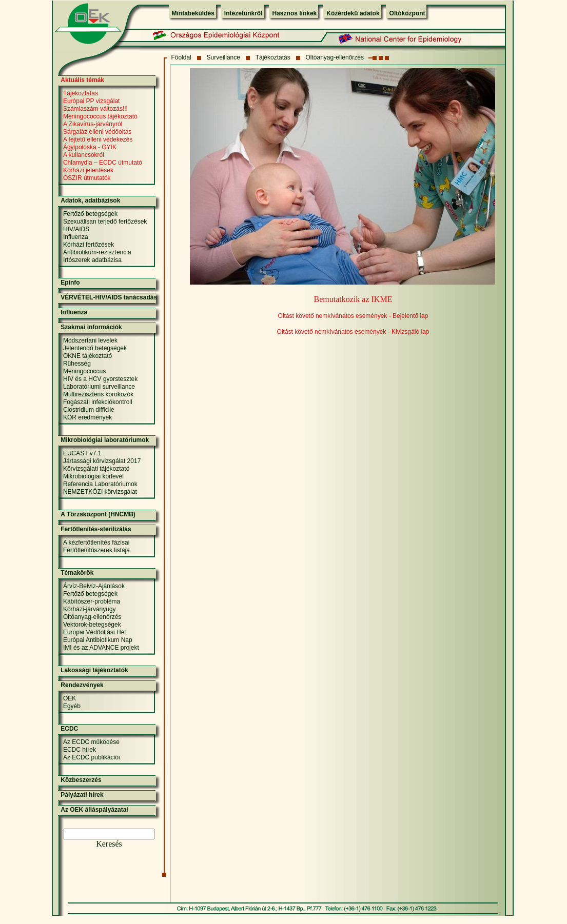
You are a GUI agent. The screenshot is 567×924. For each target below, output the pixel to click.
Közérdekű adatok (353, 13)
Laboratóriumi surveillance (99, 387)
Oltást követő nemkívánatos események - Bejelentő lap (353, 316)
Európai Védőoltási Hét (95, 632)
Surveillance (223, 57)
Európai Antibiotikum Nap (98, 640)
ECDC (69, 729)
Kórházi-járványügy (90, 609)
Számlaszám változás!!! (95, 109)
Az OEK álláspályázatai (94, 810)
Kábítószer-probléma (92, 601)
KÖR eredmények (87, 417)
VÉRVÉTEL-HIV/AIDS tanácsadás (109, 297)
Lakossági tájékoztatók (94, 670)
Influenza (76, 237)
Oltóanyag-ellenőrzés (335, 57)
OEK (70, 698)
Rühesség (77, 364)
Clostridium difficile (89, 410)
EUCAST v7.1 (82, 453)
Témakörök (77, 573)
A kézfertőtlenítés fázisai (96, 543)
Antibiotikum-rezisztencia (97, 252)
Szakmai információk (91, 327)
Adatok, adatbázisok (90, 200)
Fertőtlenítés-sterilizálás (96, 529)
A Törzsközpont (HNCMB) (98, 514)
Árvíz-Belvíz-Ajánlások (94, 586)
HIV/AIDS (76, 229)
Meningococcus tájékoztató (100, 116)
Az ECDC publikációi (92, 757)
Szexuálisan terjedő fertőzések (105, 222)
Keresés (109, 844)
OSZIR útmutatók (87, 178)
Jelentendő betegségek (95, 348)
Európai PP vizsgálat (92, 101)
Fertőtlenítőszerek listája (96, 550)
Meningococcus (84, 371)
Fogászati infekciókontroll (98, 402)
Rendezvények (82, 685)
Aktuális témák (82, 80)
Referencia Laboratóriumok (100, 484)
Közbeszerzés (81, 780)
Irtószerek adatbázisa (92, 260)
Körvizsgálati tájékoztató (96, 469)
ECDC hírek (80, 750)
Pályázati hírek (82, 795)
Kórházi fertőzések (89, 245)
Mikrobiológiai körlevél (93, 476)
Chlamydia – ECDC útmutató (103, 163)
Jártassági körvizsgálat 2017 (102, 461)
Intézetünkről (243, 13)
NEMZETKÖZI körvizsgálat (100, 492)
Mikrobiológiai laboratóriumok (105, 440)
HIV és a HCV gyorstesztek (100, 379)
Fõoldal (181, 57)
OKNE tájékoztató (87, 356)
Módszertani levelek (90, 340)
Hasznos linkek (295, 13)
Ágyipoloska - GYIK (90, 147)
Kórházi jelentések (88, 170)
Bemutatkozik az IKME (353, 299)
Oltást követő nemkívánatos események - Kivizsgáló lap (353, 332)
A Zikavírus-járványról (93, 124)
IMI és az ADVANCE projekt (101, 648)
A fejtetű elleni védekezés (98, 139)
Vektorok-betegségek (92, 625)
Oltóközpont (407, 13)
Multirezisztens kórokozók (98, 394)
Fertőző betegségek (90, 214)
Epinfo (70, 283)
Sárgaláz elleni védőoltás (97, 132)
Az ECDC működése (91, 742)
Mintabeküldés (193, 13)
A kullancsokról (84, 155)
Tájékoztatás (273, 57)
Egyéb (72, 706)
